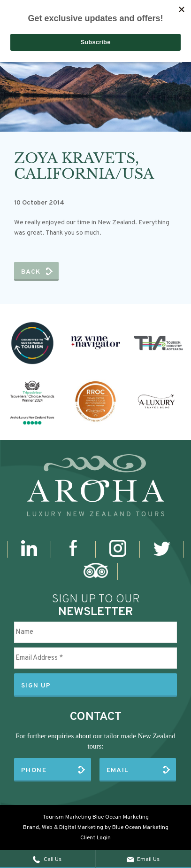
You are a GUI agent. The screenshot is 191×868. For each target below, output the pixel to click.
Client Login (95, 838)
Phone (34, 770)
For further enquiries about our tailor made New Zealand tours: (95, 741)
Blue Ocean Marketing (121, 817)
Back (31, 272)
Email (118, 770)
